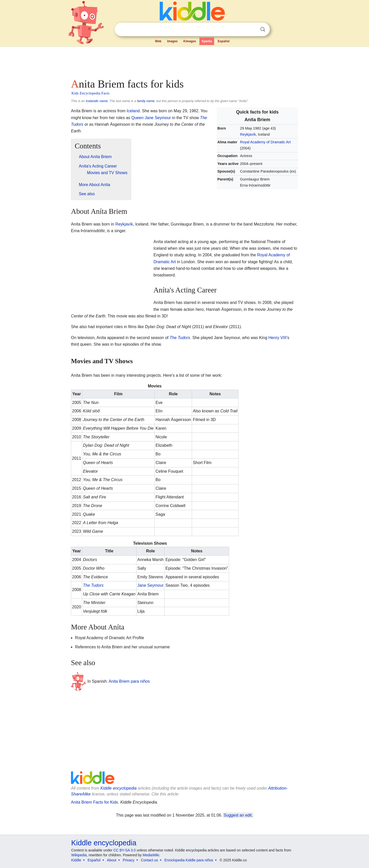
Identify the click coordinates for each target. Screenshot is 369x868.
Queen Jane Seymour (151, 118)
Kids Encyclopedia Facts (90, 93)
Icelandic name (97, 101)
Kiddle (76, 860)
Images (172, 41)
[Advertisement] (184, 61)
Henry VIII (277, 338)
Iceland (133, 111)
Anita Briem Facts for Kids (94, 802)
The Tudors (180, 338)
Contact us (149, 860)
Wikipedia (79, 855)
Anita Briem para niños (129, 681)
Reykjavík (248, 134)
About (112, 860)
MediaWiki (151, 855)
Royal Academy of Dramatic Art (265, 142)
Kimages (190, 41)
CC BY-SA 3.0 (124, 850)
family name (146, 101)
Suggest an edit (238, 815)
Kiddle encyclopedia (119, 788)
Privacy (129, 860)
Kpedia (207, 41)
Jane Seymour (150, 585)
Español (224, 41)
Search (263, 29)
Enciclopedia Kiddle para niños (189, 860)
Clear (252, 30)
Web (158, 41)
